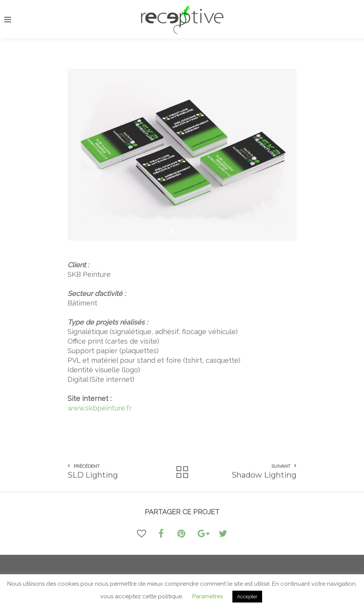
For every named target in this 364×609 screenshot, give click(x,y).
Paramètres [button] (208, 596)
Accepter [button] (247, 597)
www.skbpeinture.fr (100, 408)
